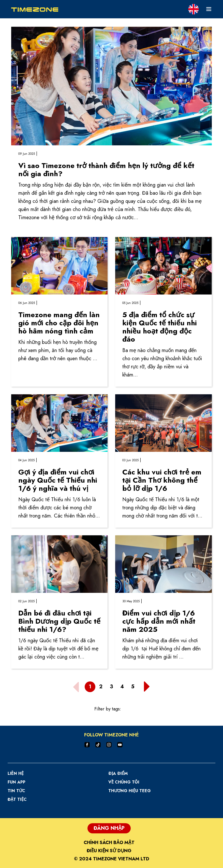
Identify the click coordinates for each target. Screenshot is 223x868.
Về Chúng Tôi (124, 782)
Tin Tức (16, 791)
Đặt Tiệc (17, 799)
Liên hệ (16, 773)
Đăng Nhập (109, 828)
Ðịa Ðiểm (118, 773)
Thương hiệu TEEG (130, 791)
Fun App (17, 782)
